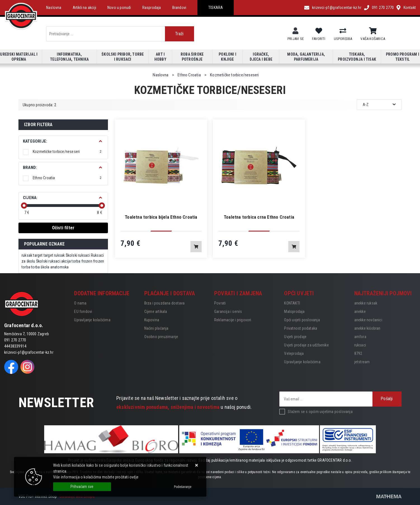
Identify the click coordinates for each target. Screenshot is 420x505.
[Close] (82, 487)
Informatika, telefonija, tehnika (69, 57)
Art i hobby (160, 57)
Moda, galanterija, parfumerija (306, 57)
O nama (80, 303)
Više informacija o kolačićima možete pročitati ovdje (96, 477)
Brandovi (179, 8)
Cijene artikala (156, 312)
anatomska (60, 267)
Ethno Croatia (67, 178)
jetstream (362, 362)
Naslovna (54, 8)
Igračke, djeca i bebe (261, 57)
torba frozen (82, 261)
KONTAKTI (292, 303)
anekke (360, 312)
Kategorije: (35, 141)
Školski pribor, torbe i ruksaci (123, 57)
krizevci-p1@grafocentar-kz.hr (337, 8)
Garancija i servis (228, 312)
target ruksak (54, 255)
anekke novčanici (368, 320)
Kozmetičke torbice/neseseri (67, 152)
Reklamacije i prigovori (233, 320)
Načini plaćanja (156, 328)
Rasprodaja (152, 8)
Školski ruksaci (78, 255)
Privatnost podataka (301, 328)
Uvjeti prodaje (295, 337)
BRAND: (30, 167)
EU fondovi (83, 312)
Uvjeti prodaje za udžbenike (306, 345)
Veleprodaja (294, 353)
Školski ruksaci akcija (53, 261)
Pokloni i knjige (227, 57)
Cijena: (30, 198)
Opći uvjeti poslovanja (302, 320)
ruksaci (360, 345)
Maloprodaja (294, 312)
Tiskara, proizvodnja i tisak (357, 57)
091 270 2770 (383, 8)
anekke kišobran (367, 328)
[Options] (183, 487)
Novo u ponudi (119, 8)
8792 (358, 353)
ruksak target (32, 255)
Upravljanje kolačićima (92, 320)
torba (35, 267)
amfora (360, 337)
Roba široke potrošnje (192, 57)
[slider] (24, 206)
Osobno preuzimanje (161, 337)
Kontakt (410, 8)
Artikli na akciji (84, 8)
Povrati (220, 303)
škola (45, 267)
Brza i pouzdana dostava (165, 303)
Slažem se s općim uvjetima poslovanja (320, 412)
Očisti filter (63, 228)
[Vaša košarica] (373, 31)
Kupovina (152, 320)
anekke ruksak (366, 303)
